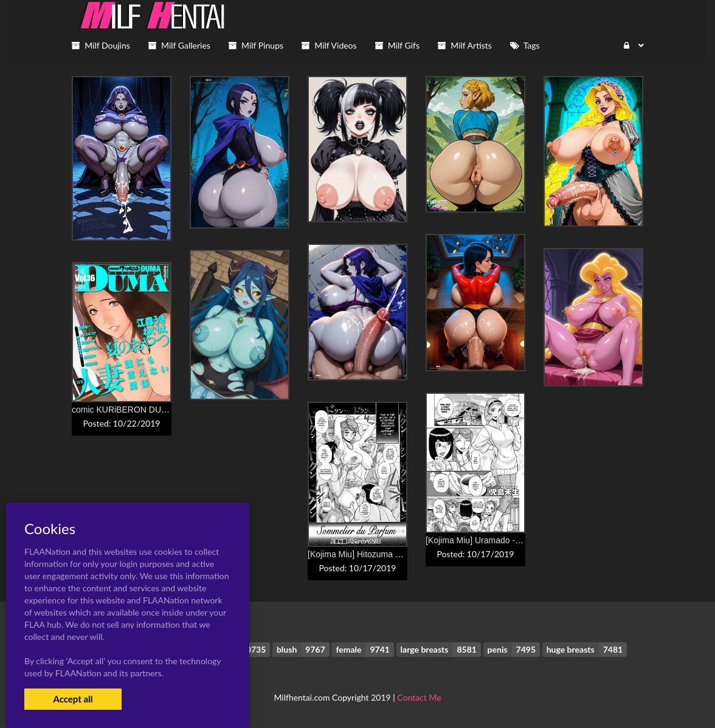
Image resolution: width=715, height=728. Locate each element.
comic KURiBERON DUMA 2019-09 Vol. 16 (154, 410)
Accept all (73, 699)
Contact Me (419, 697)
